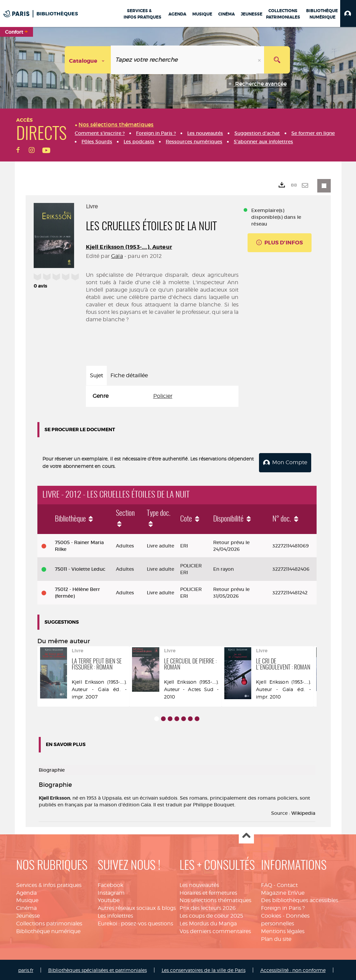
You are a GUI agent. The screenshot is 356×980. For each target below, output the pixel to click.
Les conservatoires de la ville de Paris (204, 969)
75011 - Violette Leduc (80, 568)
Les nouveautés (199, 884)
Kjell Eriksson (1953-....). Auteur (129, 247)
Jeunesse (28, 914)
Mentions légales (283, 930)
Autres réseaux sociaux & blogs (137, 907)
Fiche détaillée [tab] (129, 375)
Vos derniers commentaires (215, 930)
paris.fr (26, 969)
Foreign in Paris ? (283, 907)
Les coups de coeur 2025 (211, 914)
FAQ (267, 884)
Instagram (111, 892)
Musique (27, 899)
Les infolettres (115, 914)
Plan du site (276, 938)
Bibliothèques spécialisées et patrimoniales (98, 969)
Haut (246, 835)
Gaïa (117, 256)
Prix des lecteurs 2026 (208, 907)
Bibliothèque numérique (48, 930)
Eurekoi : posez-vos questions (135, 922)
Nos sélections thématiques (215, 899)
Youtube (109, 899)
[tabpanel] (162, 396)
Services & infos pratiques (49, 884)
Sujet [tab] (96, 375)
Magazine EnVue (283, 892)
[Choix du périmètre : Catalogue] (88, 60)
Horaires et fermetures (208, 892)
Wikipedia (303, 812)
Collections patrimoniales (49, 922)
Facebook (110, 884)
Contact (287, 884)
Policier (163, 396)
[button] (348, 13)
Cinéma (26, 907)
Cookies (271, 914)
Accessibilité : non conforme (293, 969)
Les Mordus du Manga (208, 922)
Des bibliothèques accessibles (300, 899)
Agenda (26, 892)
